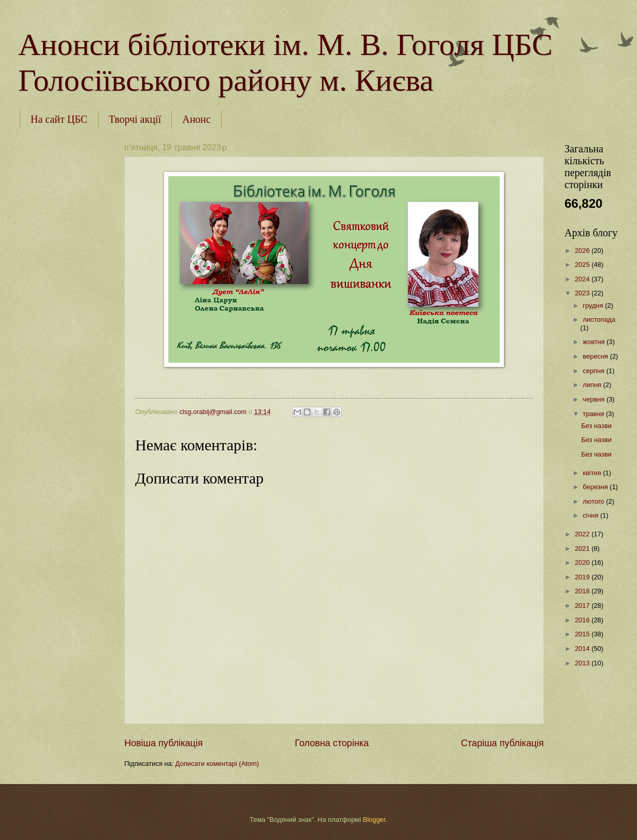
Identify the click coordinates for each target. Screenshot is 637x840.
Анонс (197, 119)
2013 (583, 663)
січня (591, 515)
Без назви (596, 426)
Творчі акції (135, 119)
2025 (583, 265)
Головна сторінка (332, 743)
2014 (583, 649)
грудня (594, 305)
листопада (599, 319)
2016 (583, 620)
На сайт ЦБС (59, 119)
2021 (583, 549)
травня (594, 414)
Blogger (374, 820)
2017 (583, 606)
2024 (583, 279)
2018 (583, 591)
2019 (583, 577)
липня (593, 385)
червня (595, 399)
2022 (583, 534)
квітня (593, 473)
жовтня (595, 342)
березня (596, 487)
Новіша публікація (163, 743)
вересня (596, 356)
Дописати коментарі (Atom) (217, 764)
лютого (594, 501)
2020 (583, 563)
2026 (583, 251)
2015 (583, 634)
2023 (583, 293)
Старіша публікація (502, 743)
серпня (594, 371)
